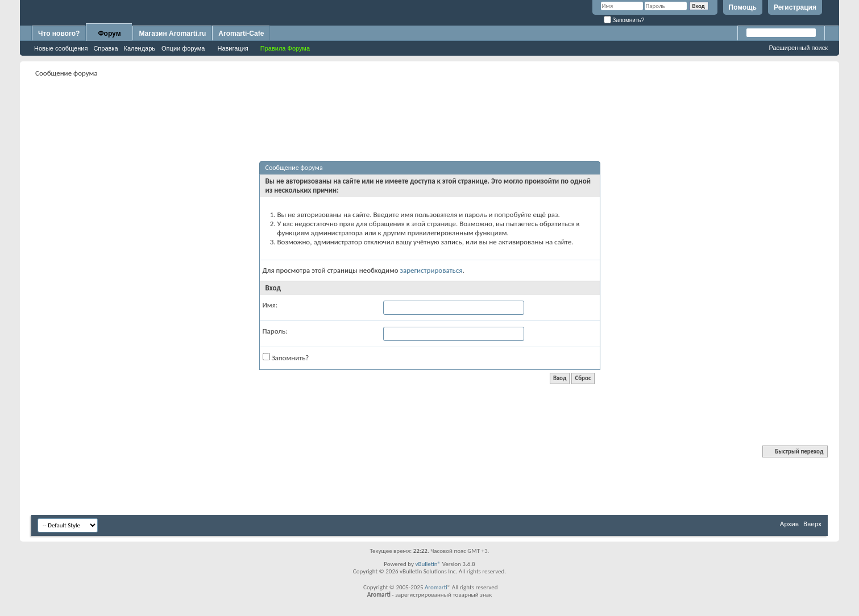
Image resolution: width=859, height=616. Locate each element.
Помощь (743, 7)
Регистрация (795, 7)
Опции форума (183, 48)
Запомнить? (624, 20)
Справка (105, 48)
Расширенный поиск (798, 48)
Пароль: (275, 331)
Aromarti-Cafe (241, 34)
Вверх (812, 524)
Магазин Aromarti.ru (172, 34)
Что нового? (59, 34)
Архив (789, 524)
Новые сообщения (61, 48)
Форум (109, 34)
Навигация (233, 48)
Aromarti (436, 587)
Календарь (140, 48)
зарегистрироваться (431, 270)
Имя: (270, 305)
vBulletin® (428, 564)
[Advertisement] (430, 106)
